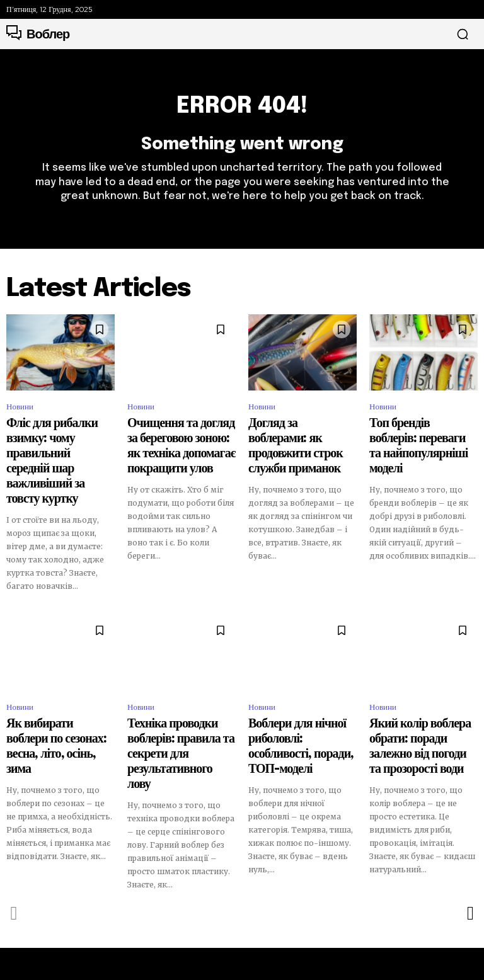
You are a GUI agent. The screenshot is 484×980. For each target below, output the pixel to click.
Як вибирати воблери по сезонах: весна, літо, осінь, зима (55, 695)
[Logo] (38, 34)
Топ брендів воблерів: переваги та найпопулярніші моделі (423, 440)
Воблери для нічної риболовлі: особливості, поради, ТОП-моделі (292, 695)
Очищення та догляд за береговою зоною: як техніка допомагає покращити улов (180, 440)
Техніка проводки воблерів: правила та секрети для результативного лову (178, 695)
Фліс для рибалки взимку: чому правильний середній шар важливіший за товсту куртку (57, 445)
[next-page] (470, 833)
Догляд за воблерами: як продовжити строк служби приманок (297, 440)
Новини (20, 413)
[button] (463, 34)
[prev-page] (14, 833)
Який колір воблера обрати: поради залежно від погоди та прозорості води (421, 695)
